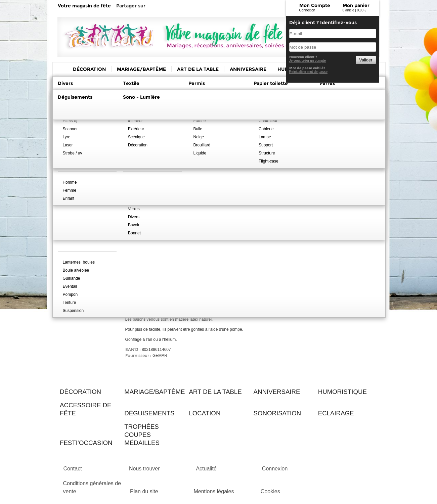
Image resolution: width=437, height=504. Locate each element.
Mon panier (356, 5)
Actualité (206, 469)
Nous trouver (144, 469)
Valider (366, 60)
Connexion (307, 10)
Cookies (270, 491)
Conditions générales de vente (92, 487)
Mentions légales (214, 491)
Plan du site (144, 491)
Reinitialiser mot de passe (309, 72)
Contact (73, 469)
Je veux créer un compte (308, 61)
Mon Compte (315, 5)
